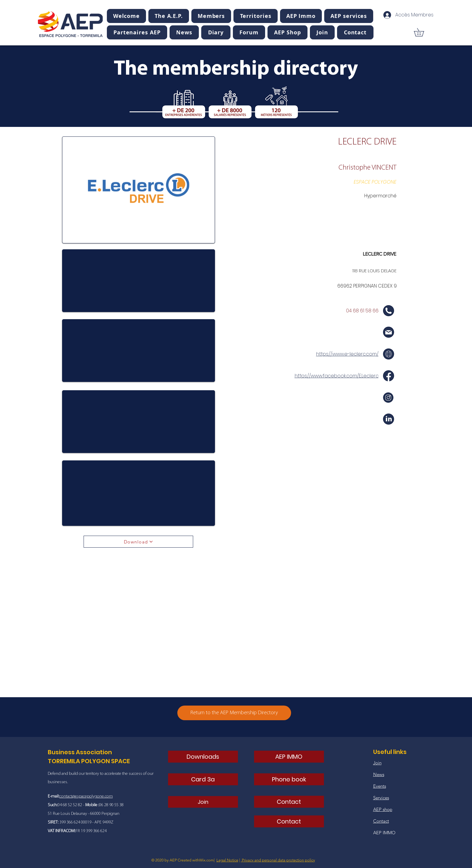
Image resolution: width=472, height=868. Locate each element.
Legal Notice (227, 860)
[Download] (138, 542)
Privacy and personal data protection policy (278, 860)
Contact (381, 821)
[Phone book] (289, 779)
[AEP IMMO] (289, 757)
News (379, 774)
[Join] (203, 802)
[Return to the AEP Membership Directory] (234, 713)
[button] (169, 16)
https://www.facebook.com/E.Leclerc (337, 376)
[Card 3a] (203, 779)
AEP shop (383, 809)
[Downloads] (203, 757)
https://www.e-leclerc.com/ (347, 354)
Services (381, 798)
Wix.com (206, 860)
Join (377, 763)
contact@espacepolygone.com (86, 796)
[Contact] (289, 802)
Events (380, 786)
